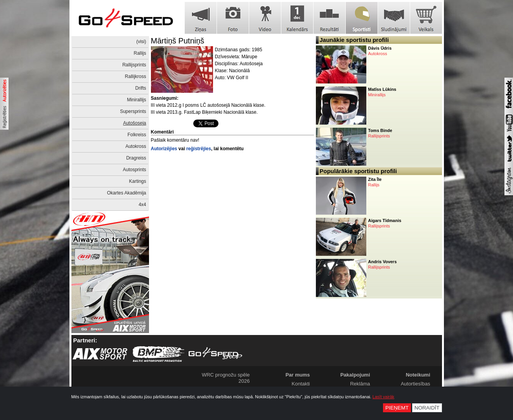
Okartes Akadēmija (127, 193)
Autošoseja (134, 123)
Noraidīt (427, 408)
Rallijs (140, 53)
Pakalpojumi (355, 375)
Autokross (136, 146)
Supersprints (133, 111)
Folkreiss (137, 135)
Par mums (298, 375)
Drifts (141, 88)
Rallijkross (136, 76)
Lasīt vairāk (383, 397)
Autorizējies (164, 149)
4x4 (142, 205)
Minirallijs (136, 100)
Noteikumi (418, 375)
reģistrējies (199, 149)
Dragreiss (136, 158)
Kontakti (301, 384)
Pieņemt (397, 408)
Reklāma (360, 384)
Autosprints (134, 170)
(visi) (141, 42)
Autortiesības (416, 384)
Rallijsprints (134, 65)
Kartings (137, 181)
